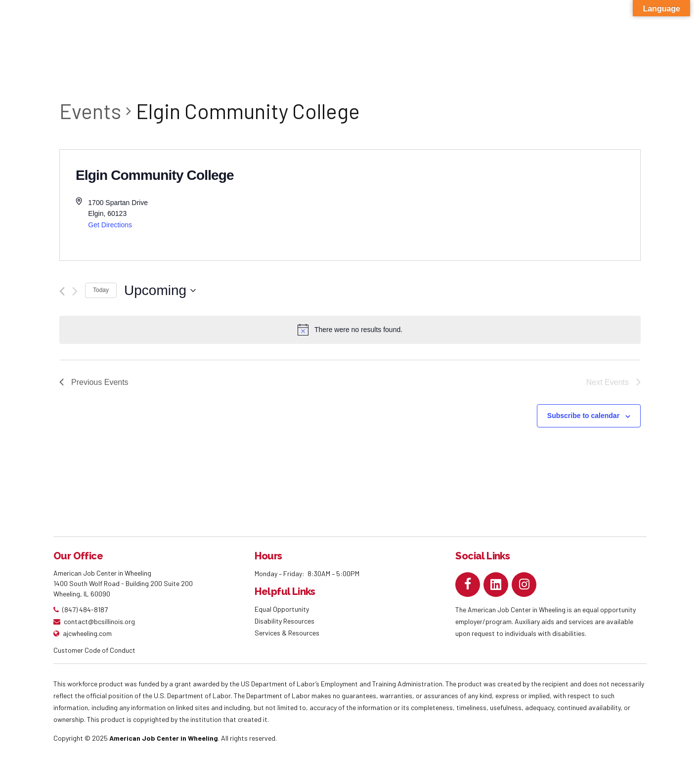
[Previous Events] (62, 291)
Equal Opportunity (283, 609)
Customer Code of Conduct (94, 650)
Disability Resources (284, 621)
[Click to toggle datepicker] (160, 291)
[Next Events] (75, 291)
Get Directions (110, 225)
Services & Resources (287, 633)
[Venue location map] (495, 205)
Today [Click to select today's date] (101, 290)
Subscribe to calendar (583, 416)
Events (90, 111)
